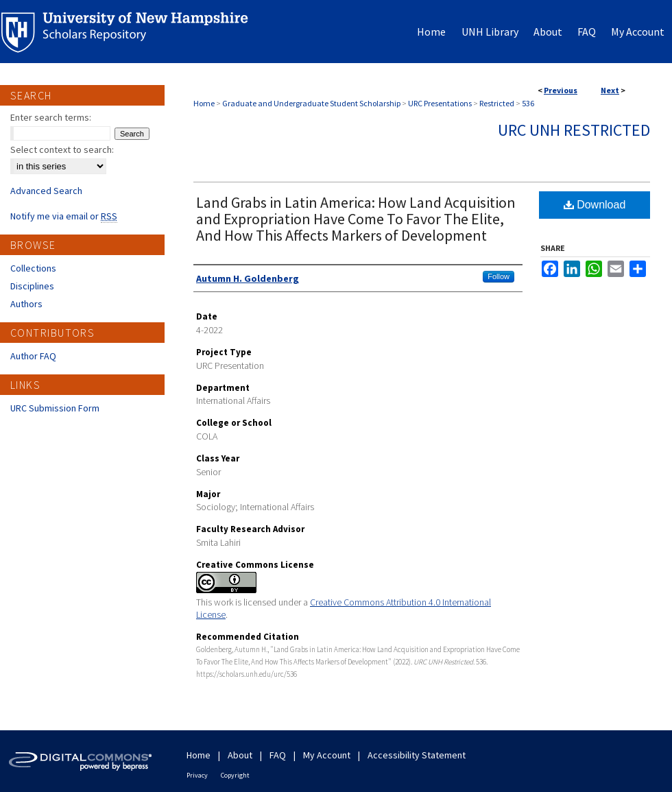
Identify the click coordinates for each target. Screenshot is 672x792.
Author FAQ (33, 356)
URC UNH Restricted (574, 130)
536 (528, 103)
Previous (561, 90)
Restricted (497, 103)
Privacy (197, 775)
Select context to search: (62, 149)
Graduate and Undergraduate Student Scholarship (311, 103)
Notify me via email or (64, 216)
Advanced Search (46, 191)
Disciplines (32, 286)
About (240, 755)
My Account (327, 755)
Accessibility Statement (417, 755)
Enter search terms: (51, 117)
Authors (26, 304)
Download (595, 205)
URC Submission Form (55, 408)
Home (204, 103)
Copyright (235, 775)
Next (610, 90)
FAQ (278, 755)
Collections (33, 268)
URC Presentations (440, 103)
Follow (499, 276)
